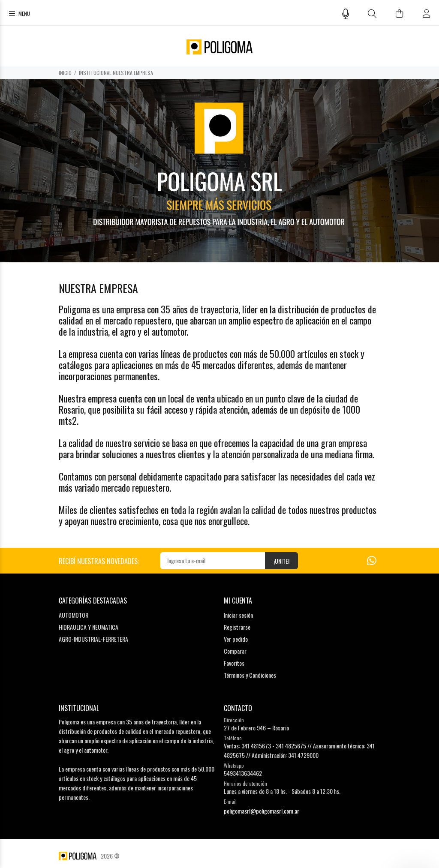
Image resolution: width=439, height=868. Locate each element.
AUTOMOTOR (74, 615)
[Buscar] (372, 14)
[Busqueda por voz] (346, 14)
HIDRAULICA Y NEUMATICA (89, 627)
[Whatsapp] (372, 560)
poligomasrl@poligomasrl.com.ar (262, 811)
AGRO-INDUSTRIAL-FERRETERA (93, 639)
